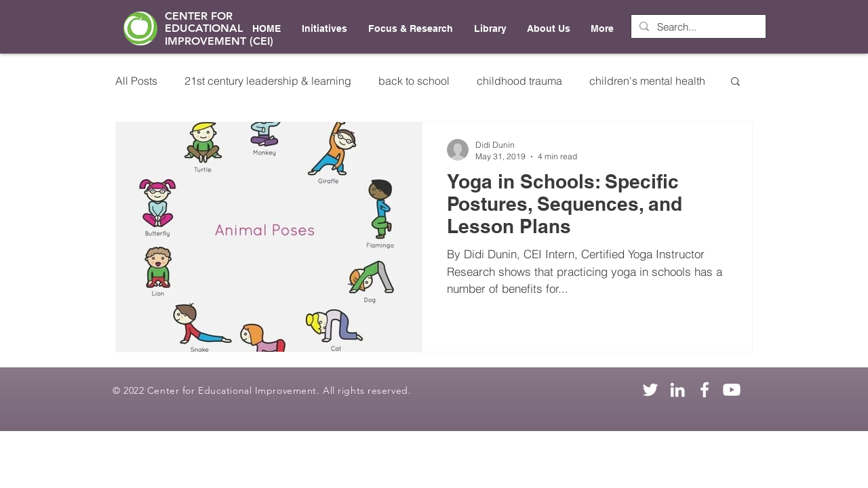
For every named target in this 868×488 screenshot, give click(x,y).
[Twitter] (650, 390)
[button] (735, 82)
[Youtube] (732, 390)
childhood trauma (519, 81)
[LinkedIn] (677, 390)
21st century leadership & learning (268, 81)
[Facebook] (705, 390)
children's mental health (647, 81)
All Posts (136, 81)
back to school (414, 81)
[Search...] (697, 27)
